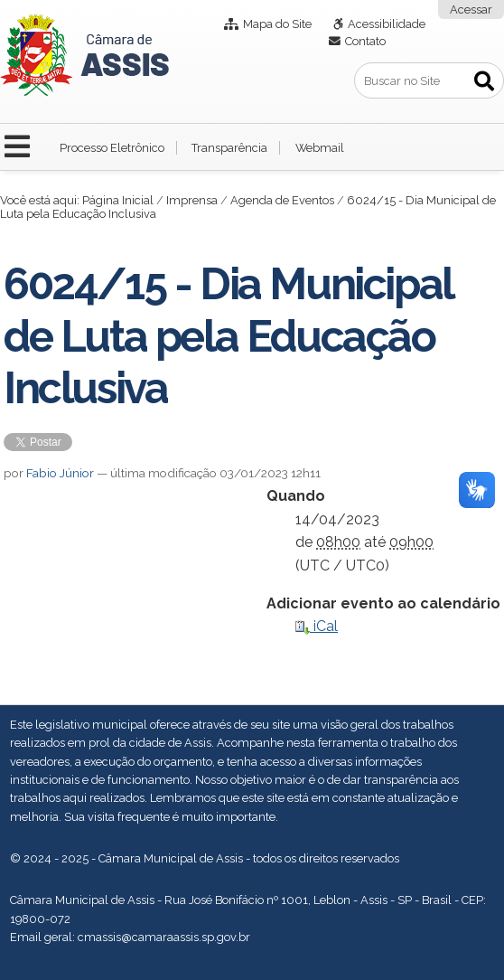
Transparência (229, 148)
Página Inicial (118, 200)
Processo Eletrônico (112, 148)
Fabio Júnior (60, 473)
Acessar (471, 9)
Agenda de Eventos (282, 200)
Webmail (320, 148)
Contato (365, 41)
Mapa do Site (277, 24)
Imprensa (192, 200)
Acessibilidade (387, 24)
